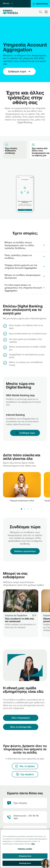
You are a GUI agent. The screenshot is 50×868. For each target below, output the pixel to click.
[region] (25, 849)
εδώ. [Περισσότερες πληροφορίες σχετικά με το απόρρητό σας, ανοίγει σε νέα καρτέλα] (33, 844)
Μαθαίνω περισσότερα (25, 549)
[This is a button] (19, 71)
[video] (22, 485)
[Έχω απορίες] (25, 803)
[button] (22, 509)
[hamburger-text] (46, 12)
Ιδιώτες (8, 3)
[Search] (41, 12)
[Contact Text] (25, 817)
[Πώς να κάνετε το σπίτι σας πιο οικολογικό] (21, 601)
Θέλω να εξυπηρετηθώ (21, 727)
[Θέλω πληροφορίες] (21, 718)
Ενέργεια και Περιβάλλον (16, 615)
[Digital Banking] (40, 4)
